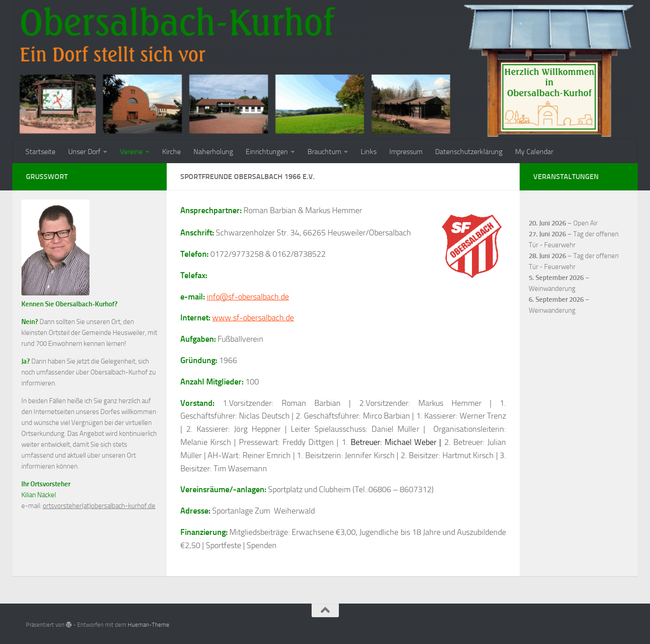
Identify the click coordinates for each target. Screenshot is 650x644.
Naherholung (213, 152)
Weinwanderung (552, 289)
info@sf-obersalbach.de (248, 297)
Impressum (406, 152)
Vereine (131, 152)
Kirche (171, 152)
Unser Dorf (84, 152)
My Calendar (534, 152)
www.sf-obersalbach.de (253, 318)
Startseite (40, 152)
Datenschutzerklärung (469, 152)
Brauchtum (324, 152)
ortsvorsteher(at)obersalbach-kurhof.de (99, 506)
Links (369, 152)
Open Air (585, 223)
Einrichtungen (267, 152)
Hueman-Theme (149, 625)
